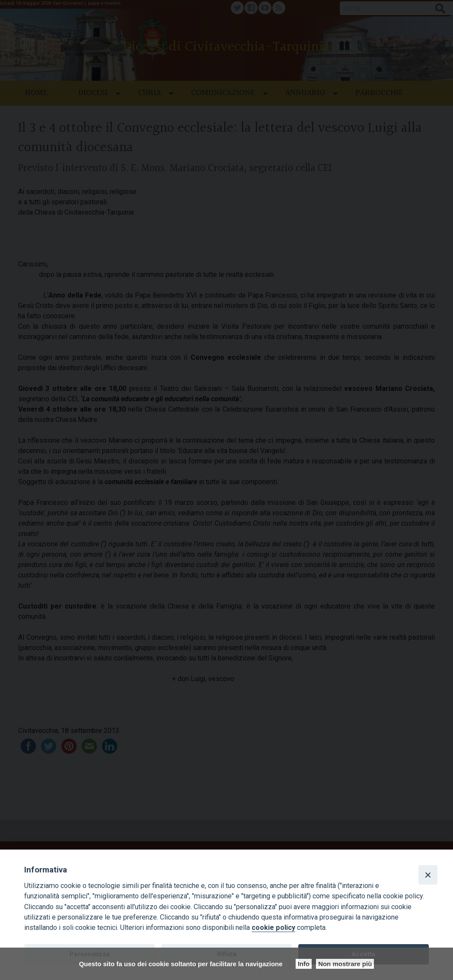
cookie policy (273, 928)
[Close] (428, 875)
